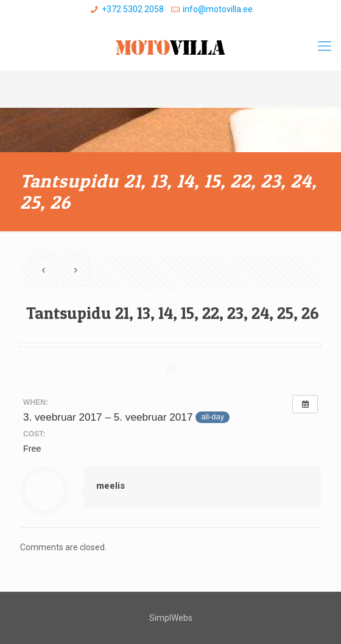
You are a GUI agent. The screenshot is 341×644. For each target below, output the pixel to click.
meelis (111, 486)
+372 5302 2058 (133, 9)
